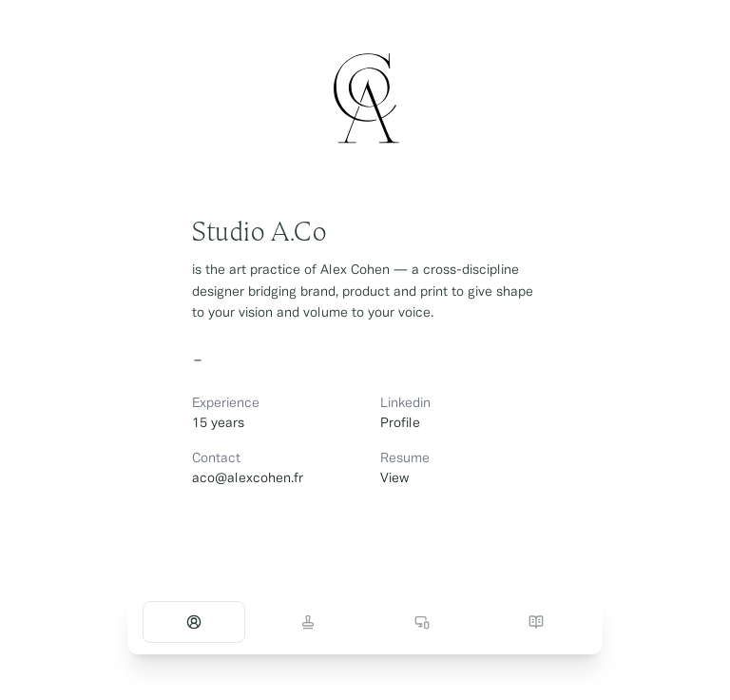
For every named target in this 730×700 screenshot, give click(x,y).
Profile (400, 424)
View (394, 479)
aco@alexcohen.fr (248, 479)
